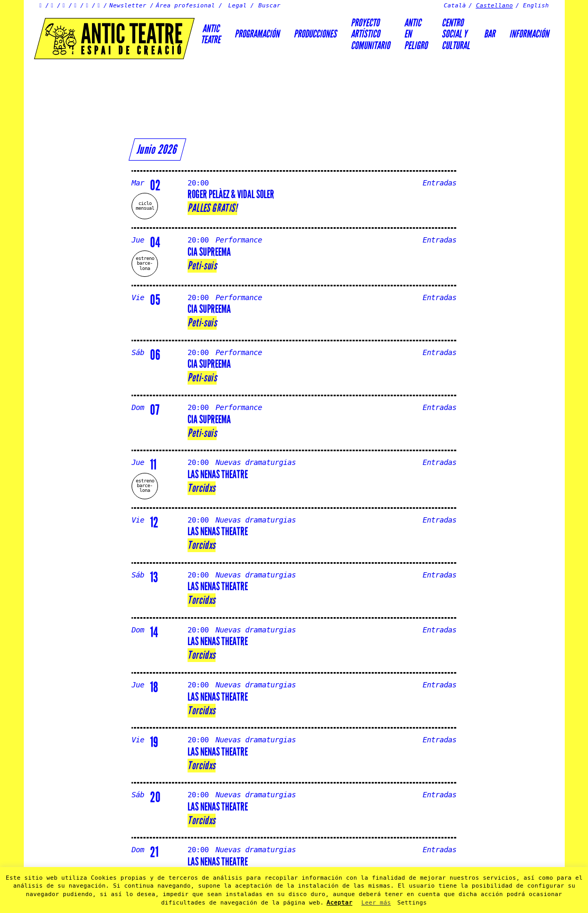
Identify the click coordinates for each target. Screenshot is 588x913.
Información (529, 34)
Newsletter (128, 6)
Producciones (315, 34)
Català (455, 6)
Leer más (376, 903)
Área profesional (185, 6)
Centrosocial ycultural (456, 34)
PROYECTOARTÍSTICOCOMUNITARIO (370, 34)
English (536, 6)
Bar (489, 34)
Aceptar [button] (339, 903)
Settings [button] (412, 903)
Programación (257, 34)
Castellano (494, 6)
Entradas (440, 183)
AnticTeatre (211, 34)
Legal (237, 6)
